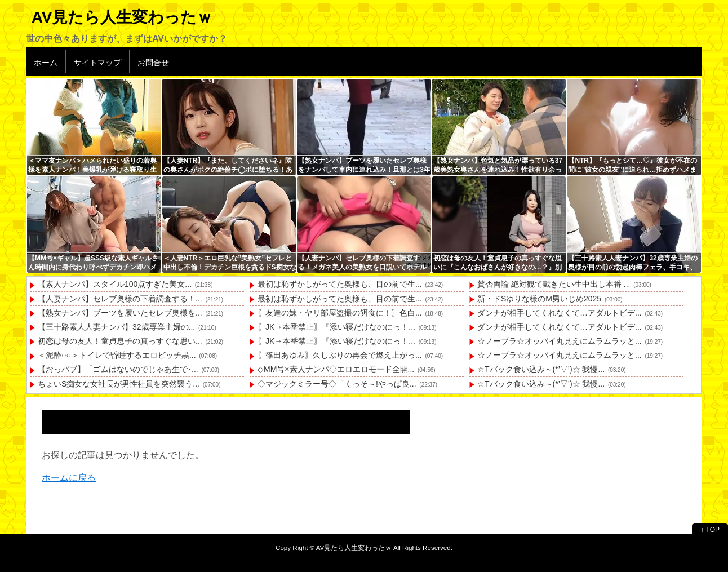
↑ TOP (710, 530)
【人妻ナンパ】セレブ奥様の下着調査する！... (120, 299)
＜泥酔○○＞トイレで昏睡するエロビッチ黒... (117, 355)
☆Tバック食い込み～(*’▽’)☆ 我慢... (541, 369)
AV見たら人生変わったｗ (122, 17)
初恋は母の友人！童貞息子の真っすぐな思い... (120, 341)
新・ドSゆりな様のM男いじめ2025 (539, 299)
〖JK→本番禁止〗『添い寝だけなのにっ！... (336, 327)
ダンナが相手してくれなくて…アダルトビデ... (560, 313)
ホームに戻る (69, 478)
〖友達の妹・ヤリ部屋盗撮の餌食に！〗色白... (340, 313)
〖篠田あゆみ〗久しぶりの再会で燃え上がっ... (340, 355)
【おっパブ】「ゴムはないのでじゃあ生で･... (118, 369)
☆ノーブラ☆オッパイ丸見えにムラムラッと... (560, 341)
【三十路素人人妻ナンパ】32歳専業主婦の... (116, 327)
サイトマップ (97, 63)
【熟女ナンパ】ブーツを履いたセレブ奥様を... (120, 313)
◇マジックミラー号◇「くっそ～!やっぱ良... (337, 384)
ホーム (46, 63)
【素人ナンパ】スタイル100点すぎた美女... (115, 284)
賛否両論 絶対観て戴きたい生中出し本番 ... (554, 284)
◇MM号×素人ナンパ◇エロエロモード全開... (336, 369)
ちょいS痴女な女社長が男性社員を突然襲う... (119, 384)
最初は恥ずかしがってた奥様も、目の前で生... (340, 284)
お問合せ (153, 63)
